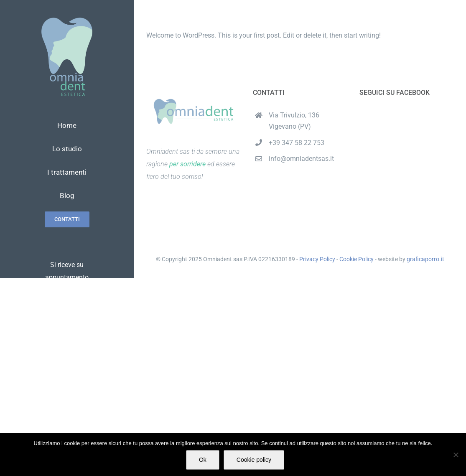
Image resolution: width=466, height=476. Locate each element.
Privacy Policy (317, 259)
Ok (203, 460)
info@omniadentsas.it (301, 159)
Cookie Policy (357, 259)
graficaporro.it (425, 259)
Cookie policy (254, 460)
